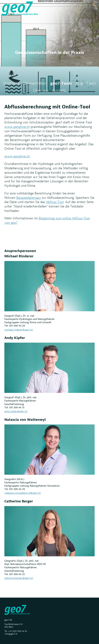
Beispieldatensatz (29, 198)
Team (91, 84)
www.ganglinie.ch (17, 127)
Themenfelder (35, 84)
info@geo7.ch (11, 634)
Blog (79, 84)
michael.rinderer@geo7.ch (19, 330)
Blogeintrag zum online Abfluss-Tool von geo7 (47, 220)
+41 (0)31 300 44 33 (18, 631)
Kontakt (59, 91)
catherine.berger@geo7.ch (19, 578)
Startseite (11, 84)
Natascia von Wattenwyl (25, 420)
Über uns (41, 91)
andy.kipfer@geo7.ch (16, 411)
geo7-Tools (61, 84)
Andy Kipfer (15, 338)
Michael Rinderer (19, 256)
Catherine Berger (19, 501)
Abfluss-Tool (55, 202)
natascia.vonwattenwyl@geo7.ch (23, 493)
